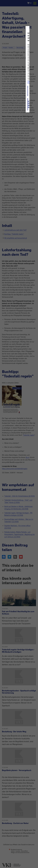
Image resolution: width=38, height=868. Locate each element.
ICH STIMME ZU (28, 91)
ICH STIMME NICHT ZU (28, 104)
